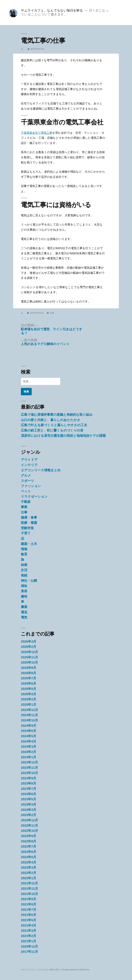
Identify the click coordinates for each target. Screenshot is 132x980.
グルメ (26, 475)
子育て (26, 533)
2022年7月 (29, 846)
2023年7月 (29, 789)
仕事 (52, 313)
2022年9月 (29, 836)
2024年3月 (29, 747)
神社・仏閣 (29, 581)
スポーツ (28, 481)
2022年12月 (29, 820)
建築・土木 (29, 544)
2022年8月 (29, 841)
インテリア (29, 465)
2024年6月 (29, 731)
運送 (24, 612)
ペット (26, 491)
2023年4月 (29, 804)
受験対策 (27, 528)
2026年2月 (29, 647)
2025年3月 (29, 694)
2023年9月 (29, 778)
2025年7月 (29, 678)
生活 (24, 570)
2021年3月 (29, 931)
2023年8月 (29, 783)
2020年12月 (29, 946)
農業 (24, 607)
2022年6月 (29, 852)
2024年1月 (29, 757)
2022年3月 (29, 868)
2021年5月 (29, 920)
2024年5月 (29, 736)
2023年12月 (29, 762)
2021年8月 (29, 904)
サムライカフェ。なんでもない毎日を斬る (52, 10)
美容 (24, 591)
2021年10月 (29, 894)
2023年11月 (29, 768)
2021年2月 (29, 936)
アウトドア (29, 460)
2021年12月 (29, 883)
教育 (24, 554)
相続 (24, 575)
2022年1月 (29, 878)
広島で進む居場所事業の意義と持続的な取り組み (57, 415)
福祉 (24, 586)
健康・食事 (29, 517)
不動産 (26, 502)
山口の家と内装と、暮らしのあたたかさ (51, 420)
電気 (24, 617)
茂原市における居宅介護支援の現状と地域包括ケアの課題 (63, 436)
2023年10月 (29, 773)
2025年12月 (29, 652)
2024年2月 (29, 752)
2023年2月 (29, 815)
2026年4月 (29, 642)
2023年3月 (29, 810)
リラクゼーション (34, 497)
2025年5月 (29, 689)
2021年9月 (29, 899)
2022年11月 (29, 826)
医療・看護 (29, 523)
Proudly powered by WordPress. (76, 970)
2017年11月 (29, 952)
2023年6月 (29, 794)
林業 (24, 565)
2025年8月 (29, 673)
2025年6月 (29, 684)
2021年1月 (29, 941)
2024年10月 (29, 720)
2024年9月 (29, 726)
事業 (24, 507)
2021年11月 (29, 889)
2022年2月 (29, 873)
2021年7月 (29, 910)
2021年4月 (29, 925)
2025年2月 (29, 699)
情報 (24, 549)
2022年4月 (29, 862)
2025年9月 (29, 668)
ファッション (31, 486)
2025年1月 (29, 705)
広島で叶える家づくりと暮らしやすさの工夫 (54, 425)
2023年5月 (29, 799)
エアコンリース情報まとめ (41, 470)
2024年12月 (29, 710)
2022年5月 (29, 857)
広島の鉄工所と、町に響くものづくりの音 (52, 430)
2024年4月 (29, 741)
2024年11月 (29, 715)
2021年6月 (29, 915)
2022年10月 (29, 831)
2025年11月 (29, 657)
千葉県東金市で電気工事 (37, 133)
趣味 (24, 596)
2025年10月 (29, 662)
